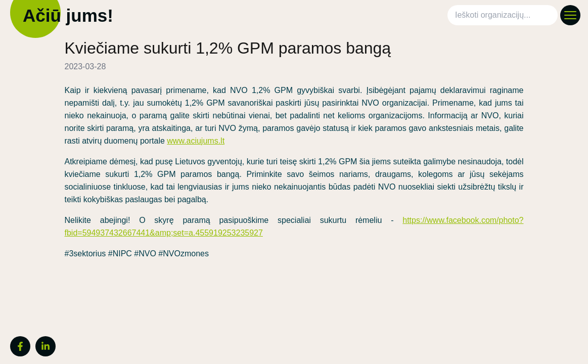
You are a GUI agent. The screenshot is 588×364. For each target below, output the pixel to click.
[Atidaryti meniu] (570, 15)
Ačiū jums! (66, 15)
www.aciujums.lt (196, 141)
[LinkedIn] (46, 346)
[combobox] (505, 15)
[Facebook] (20, 346)
